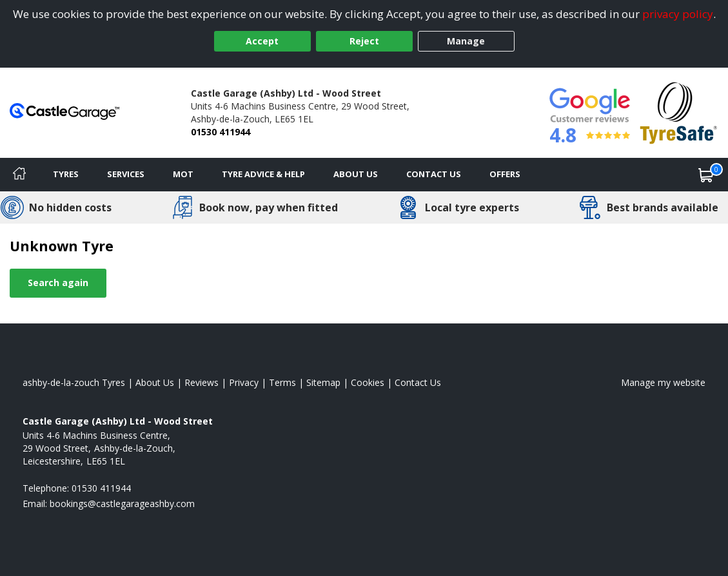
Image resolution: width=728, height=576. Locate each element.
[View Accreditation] (679, 112)
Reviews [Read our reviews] (202, 382)
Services (126, 174)
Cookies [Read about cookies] (368, 382)
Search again (58, 283)
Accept (262, 41)
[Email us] (122, 504)
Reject (364, 41)
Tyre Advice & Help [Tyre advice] (263, 174)
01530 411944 (221, 132)
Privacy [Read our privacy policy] (244, 382)
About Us (356, 174)
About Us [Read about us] (155, 382)
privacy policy (678, 14)
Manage (466, 41)
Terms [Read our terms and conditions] (282, 382)
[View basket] (706, 175)
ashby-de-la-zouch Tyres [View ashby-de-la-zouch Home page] (74, 382)
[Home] (19, 175)
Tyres (66, 174)
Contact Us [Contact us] (434, 174)
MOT (183, 174)
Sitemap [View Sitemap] (323, 382)
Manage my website (663, 382)
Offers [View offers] (505, 174)
